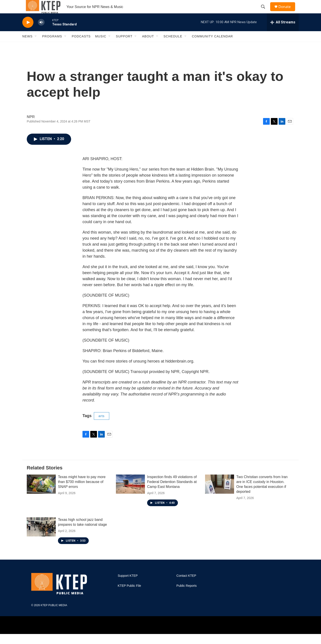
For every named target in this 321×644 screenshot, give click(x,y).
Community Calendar (212, 46)
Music (101, 46)
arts (102, 426)
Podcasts (81, 46)
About (148, 46)
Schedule (173, 46)
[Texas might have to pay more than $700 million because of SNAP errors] (41, 494)
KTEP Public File (129, 596)
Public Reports (186, 596)
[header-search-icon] (265, 12)
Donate (287, 12)
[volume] (41, 32)
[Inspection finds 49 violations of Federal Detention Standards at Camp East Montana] (130, 494)
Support (124, 46)
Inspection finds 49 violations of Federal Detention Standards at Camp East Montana (172, 492)
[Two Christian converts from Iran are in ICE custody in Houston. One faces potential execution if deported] (220, 494)
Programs (52, 46)
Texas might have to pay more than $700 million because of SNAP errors (82, 492)
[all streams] (283, 32)
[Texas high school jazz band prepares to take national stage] (41, 537)
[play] (28, 32)
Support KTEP (128, 586)
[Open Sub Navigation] (36, 46)
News (27, 46)
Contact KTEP (186, 586)
